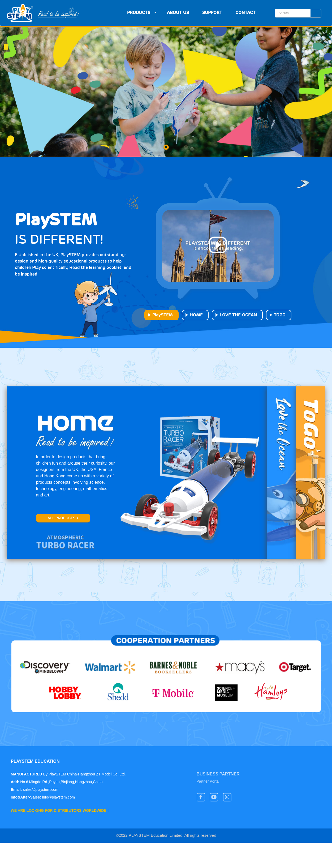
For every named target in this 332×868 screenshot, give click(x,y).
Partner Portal (208, 782)
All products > (63, 518)
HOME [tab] (196, 315)
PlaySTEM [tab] (163, 315)
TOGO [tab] (280, 315)
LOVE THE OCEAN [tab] (238, 315)
